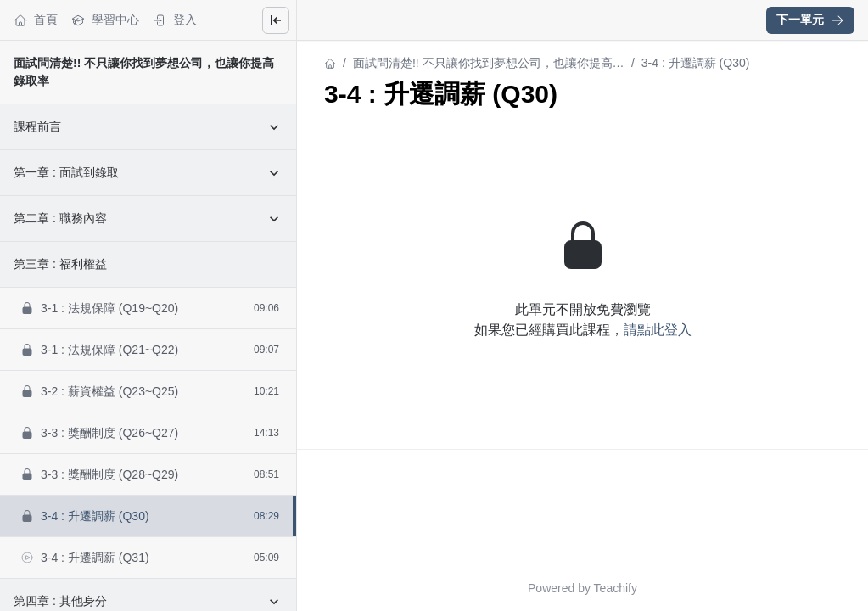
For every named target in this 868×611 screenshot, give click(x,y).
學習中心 (105, 20)
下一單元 (810, 20)
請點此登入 (658, 330)
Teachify (616, 588)
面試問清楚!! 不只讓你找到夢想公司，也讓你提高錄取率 (489, 64)
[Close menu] (276, 20)
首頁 (36, 20)
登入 (175, 20)
